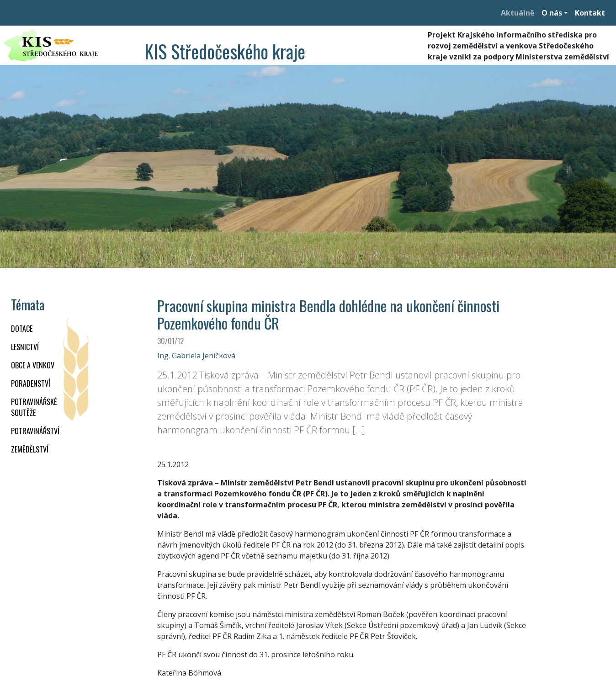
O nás (552, 13)
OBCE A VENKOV (33, 365)
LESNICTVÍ (25, 347)
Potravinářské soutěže (34, 407)
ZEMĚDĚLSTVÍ (30, 449)
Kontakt (590, 13)
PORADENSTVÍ (31, 383)
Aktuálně (518, 13)
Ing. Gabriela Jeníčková (196, 356)
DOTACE (22, 329)
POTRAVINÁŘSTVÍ (35, 431)
